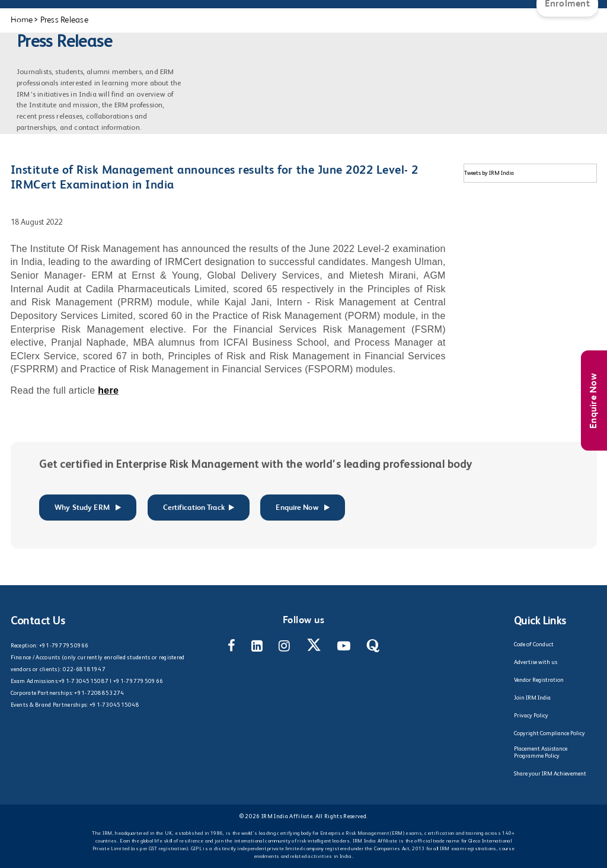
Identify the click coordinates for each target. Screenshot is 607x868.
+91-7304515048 (114, 705)
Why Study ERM (88, 508)
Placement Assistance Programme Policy (541, 752)
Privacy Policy (531, 716)
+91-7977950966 (64, 646)
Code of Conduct (534, 644)
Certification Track (199, 508)
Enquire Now (594, 401)
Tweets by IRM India (489, 173)
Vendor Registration (539, 680)
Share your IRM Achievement (550, 774)
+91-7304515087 (84, 681)
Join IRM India (532, 698)
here (108, 390)
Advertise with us (536, 662)
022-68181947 (84, 669)
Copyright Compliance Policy (550, 733)
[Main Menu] (21, 12)
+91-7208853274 (99, 693)
